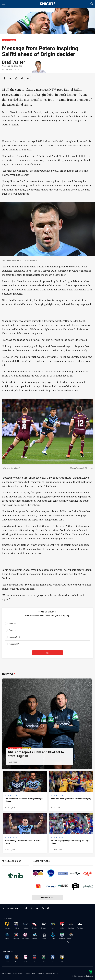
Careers (27, 973)
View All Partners (48, 898)
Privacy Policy (17, 973)
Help (33, 973)
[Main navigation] (3, 4)
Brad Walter (14, 62)
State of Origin (9, 40)
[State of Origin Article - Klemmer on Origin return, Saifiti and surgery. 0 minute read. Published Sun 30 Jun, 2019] (71, 791)
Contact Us (40, 973)
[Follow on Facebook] (32, 908)
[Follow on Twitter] (37, 908)
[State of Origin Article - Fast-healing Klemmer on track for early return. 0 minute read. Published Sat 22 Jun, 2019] (25, 833)
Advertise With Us (52, 973)
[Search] (92, 4)
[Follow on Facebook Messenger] (48, 908)
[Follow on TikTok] (26, 908)
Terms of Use (6, 973)
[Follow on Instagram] (43, 908)
